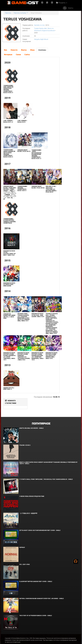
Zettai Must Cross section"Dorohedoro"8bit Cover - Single (40, 526)
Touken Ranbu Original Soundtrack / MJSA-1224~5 (21, 191)
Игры (32, 52)
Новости (14, 52)
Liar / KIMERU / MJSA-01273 (21, 123)
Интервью (8, 57)
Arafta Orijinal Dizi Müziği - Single (31, 423)
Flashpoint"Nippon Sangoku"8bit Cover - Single (36, 577)
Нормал (22, 543)
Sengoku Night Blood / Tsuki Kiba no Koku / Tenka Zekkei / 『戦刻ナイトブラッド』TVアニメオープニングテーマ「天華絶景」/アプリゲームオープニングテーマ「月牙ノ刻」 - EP (9, 196)
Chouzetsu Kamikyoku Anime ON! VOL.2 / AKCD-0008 (9, 322)
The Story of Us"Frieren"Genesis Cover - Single (36, 611)
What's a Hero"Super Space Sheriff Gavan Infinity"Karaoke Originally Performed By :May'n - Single (48, 458)
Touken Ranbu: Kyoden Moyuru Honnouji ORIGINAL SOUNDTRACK (9, 225)
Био (5, 52)
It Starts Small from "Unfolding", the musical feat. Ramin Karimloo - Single (46, 474)
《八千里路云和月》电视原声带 (28, 508)
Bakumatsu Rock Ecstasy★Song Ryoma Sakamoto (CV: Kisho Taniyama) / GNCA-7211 (9, 365)
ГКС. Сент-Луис (25, 560)
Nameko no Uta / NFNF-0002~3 (9, 399)
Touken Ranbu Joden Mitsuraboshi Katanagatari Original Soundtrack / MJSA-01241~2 (34, 156)
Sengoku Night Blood (39, 41)
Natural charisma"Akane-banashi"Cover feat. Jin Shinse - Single (42, 594)
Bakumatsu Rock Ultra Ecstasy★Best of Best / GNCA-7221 (9, 259)
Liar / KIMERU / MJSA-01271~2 (8, 123)
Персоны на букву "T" (21, 13)
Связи (18, 57)
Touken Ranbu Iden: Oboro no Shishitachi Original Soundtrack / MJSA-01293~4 (8, 91)
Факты (24, 52)
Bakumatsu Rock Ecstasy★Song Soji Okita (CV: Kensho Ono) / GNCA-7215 (47, 365)
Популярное (41, 419)
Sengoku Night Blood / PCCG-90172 (21, 154)
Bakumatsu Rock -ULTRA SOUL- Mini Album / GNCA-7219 (35, 322)
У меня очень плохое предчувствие (32, 491)
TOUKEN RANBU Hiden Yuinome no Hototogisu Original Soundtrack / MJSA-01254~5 (8, 156)
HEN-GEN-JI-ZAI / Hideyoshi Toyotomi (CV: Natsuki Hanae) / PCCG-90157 (47, 191)
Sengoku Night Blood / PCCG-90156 (34, 190)
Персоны (8, 13)
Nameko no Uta (37, 25)
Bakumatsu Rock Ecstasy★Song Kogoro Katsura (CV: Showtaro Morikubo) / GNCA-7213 (35, 365)
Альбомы (42, 52)
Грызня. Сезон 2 (25, 440)
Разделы (62, 3)
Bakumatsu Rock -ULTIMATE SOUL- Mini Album (9, 291)
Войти (71, 8)
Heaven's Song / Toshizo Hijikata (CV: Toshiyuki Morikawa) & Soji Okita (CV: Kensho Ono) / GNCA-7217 (22, 324)
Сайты (27, 57)
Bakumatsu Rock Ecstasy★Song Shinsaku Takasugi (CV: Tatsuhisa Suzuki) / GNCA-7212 (22, 366)
